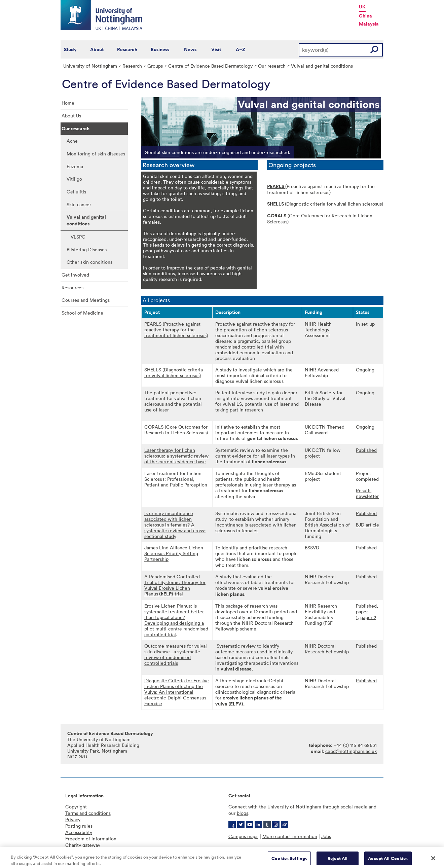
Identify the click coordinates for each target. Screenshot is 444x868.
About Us (71, 116)
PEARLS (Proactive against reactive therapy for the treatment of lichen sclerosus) (176, 330)
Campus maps (243, 836)
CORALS (277, 216)
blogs (243, 813)
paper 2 (368, 617)
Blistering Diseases (87, 249)
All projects (156, 300)
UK (362, 7)
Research (127, 49)
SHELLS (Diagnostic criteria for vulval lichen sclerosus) (174, 372)
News (190, 49)
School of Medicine (82, 313)
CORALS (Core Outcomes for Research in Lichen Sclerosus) (177, 430)
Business (160, 49)
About (97, 49)
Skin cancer (79, 204)
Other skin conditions (89, 262)
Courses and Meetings (86, 300)
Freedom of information (91, 839)
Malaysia (369, 24)
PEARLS (276, 186)
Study (70, 49)
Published (366, 450)
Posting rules (79, 826)
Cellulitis (76, 192)
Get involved (75, 275)
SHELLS (276, 204)
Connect (238, 807)
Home (68, 103)
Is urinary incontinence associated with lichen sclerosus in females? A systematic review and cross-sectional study (175, 525)
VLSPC (78, 237)
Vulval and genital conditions (86, 220)
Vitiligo (74, 179)
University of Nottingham (90, 66)
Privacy (73, 819)
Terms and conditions (88, 813)
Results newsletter (367, 493)
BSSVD (312, 548)
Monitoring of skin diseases (96, 154)
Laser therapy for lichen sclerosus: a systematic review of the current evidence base (176, 456)
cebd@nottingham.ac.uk (351, 751)
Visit (216, 49)
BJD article (367, 525)
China (365, 16)
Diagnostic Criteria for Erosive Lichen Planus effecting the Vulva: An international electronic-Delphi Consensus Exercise (177, 692)
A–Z (240, 49)
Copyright (76, 807)
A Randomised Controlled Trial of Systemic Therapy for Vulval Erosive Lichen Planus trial (175, 585)
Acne (72, 141)
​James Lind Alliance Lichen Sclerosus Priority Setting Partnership (174, 553)
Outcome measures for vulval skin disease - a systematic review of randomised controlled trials (176, 654)
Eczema (75, 166)
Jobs (326, 836)
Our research (272, 66)
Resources (72, 287)
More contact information (290, 836)
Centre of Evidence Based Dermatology (210, 66)
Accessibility (79, 832)
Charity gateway (83, 845)
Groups (155, 66)
